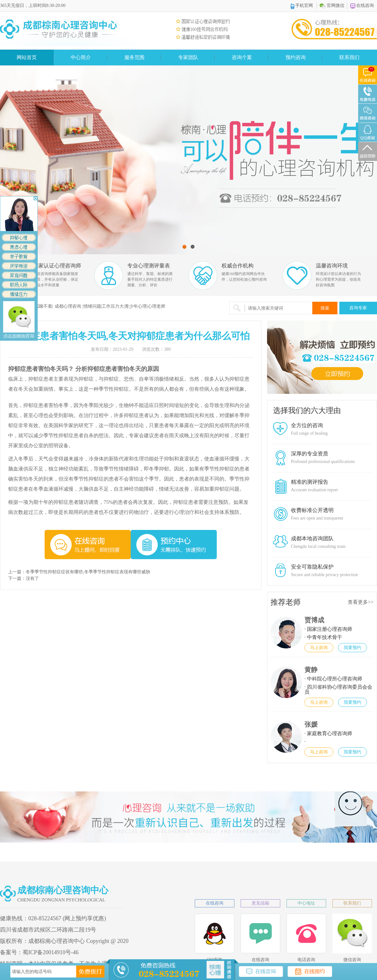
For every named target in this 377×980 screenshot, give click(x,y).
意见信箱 (260, 903)
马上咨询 (319, 648)
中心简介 (81, 57)
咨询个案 (242, 57)
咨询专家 (358, 308)
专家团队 (188, 57)
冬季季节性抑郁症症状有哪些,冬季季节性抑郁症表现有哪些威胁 (88, 572)
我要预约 (352, 648)
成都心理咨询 (68, 306)
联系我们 (349, 57)
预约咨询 (296, 57)
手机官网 (302, 6)
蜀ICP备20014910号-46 (51, 952)
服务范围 (134, 57)
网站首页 (27, 57)
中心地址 (306, 903)
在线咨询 (362, 6)
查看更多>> (361, 602)
